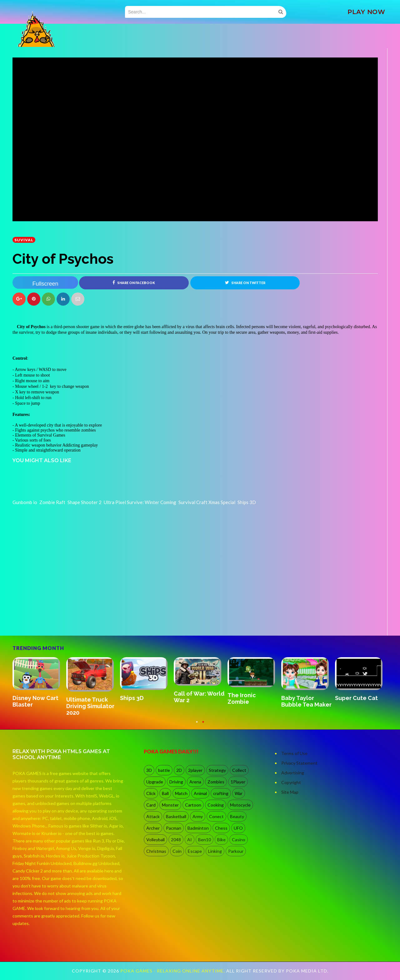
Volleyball (155, 840)
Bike (221, 840)
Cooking (216, 805)
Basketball (176, 817)
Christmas (156, 851)
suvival (24, 240)
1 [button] (197, 725)
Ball (165, 794)
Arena (195, 782)
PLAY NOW (366, 12)
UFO (238, 828)
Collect (239, 770)
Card (151, 805)
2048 (176, 840)
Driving (176, 782)
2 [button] (203, 725)
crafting (221, 794)
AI (190, 840)
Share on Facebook (134, 282)
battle (164, 770)
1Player (238, 782)
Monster (170, 805)
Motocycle (240, 805)
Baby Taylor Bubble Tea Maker (306, 702)
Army (198, 817)
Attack (153, 817)
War (239, 794)
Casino (239, 840)
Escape (195, 851)
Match (181, 794)
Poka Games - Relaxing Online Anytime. (173, 971)
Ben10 (205, 840)
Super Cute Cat (356, 698)
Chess (221, 828)
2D (179, 770)
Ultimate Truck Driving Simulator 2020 (90, 706)
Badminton (198, 828)
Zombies (216, 782)
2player (195, 770)
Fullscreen (45, 284)
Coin (177, 851)
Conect (216, 817)
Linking (215, 851)
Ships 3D (132, 698)
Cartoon (193, 805)
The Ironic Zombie (242, 699)
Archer (153, 828)
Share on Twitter (245, 282)
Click (151, 794)
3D (149, 770)
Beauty (237, 817)
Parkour (236, 851)
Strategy (217, 770)
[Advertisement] (59, 618)
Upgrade (155, 782)
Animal (200, 794)
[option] (39, 683)
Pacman (174, 828)
